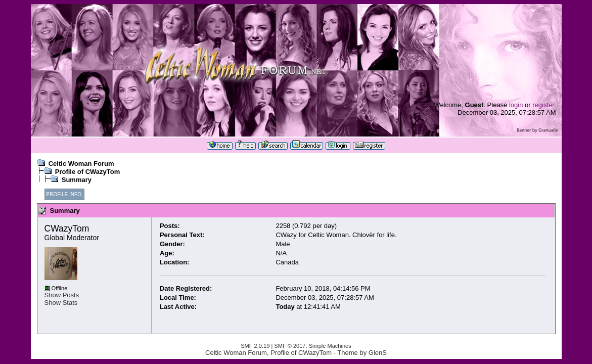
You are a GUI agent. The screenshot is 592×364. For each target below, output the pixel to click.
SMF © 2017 (290, 346)
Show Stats (61, 303)
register (543, 105)
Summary (77, 180)
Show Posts (62, 295)
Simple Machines (330, 346)
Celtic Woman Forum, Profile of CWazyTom (268, 353)
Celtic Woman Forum (81, 164)
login (516, 105)
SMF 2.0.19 (255, 346)
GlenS (378, 353)
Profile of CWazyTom (88, 172)
